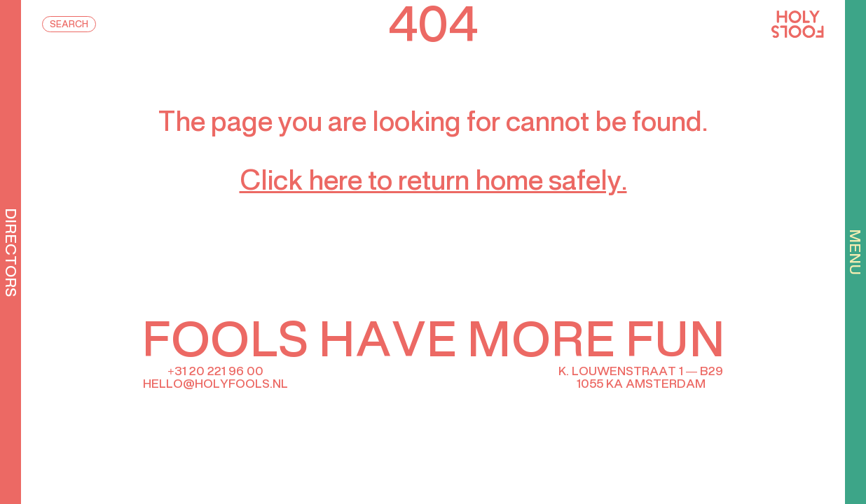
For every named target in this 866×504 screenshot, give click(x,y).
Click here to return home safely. (433, 183)
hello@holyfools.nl (215, 384)
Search (69, 25)
